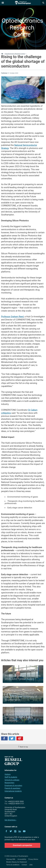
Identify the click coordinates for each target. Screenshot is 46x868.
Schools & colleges (12, 780)
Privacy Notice (33, 859)
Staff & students (11, 777)
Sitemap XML (11, 859)
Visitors (8, 774)
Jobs (31, 865)
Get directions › (11, 820)
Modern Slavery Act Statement (17, 862)
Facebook (4, 738)
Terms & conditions (13, 865)
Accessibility (22, 859)
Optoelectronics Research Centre (22, 28)
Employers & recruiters (13, 786)
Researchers (9, 783)
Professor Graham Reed (12, 317)
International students (13, 791)
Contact (24, 865)
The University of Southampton (23, 3)
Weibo (20, 738)
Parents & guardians (12, 788)
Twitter (12, 738)
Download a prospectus (23, 845)
